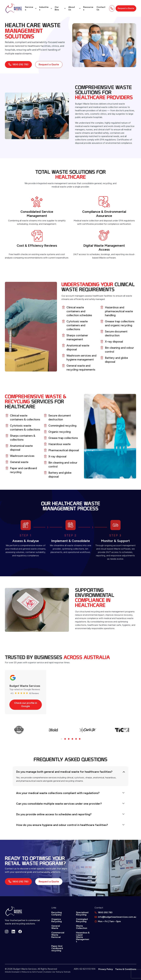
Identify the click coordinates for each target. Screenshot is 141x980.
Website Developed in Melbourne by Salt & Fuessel (24, 972)
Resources (88, 8)
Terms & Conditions (126, 969)
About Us (72, 8)
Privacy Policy (106, 969)
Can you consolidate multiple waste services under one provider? (59, 804)
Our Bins (57, 8)
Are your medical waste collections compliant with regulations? (58, 793)
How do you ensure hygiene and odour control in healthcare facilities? (62, 825)
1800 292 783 (18, 64)
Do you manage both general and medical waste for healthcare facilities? (64, 772)
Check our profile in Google (26, 705)
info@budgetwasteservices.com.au (117, 917)
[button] (61, 739)
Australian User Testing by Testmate (57, 972)
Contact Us (101, 8)
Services (29, 8)
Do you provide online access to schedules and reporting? (54, 814)
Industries (44, 8)
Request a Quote (126, 8)
